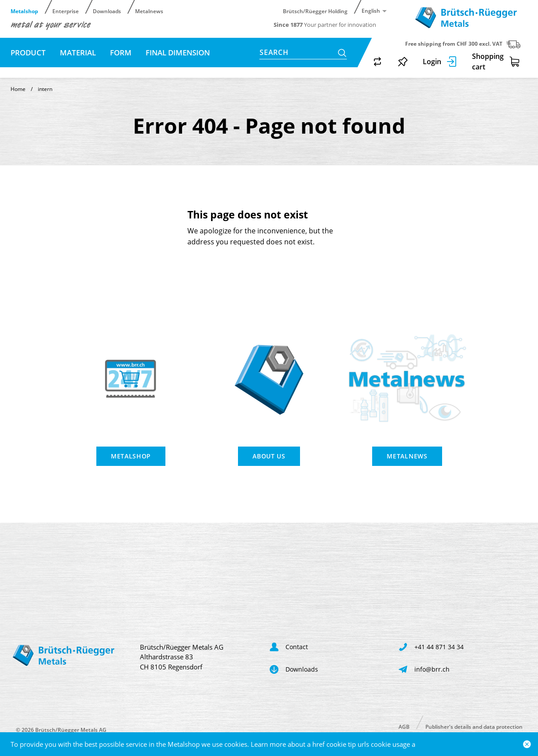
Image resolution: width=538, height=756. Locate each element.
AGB (404, 726)
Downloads (107, 11)
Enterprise (66, 11)
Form (121, 53)
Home (18, 89)
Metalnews (149, 11)
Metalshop (24, 11)
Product (28, 53)
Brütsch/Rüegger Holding (315, 11)
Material (78, 53)
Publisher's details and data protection (474, 726)
